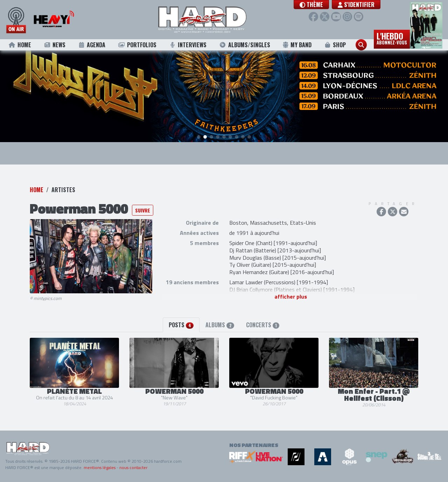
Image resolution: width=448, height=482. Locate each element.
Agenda (92, 45)
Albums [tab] (220, 325)
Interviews (188, 45)
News (54, 45)
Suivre (143, 210)
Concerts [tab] (263, 325)
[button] (318, 5)
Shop (335, 45)
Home (20, 45)
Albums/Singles (245, 45)
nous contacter (133, 467)
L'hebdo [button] (392, 38)
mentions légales (100, 467)
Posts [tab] (181, 325)
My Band (297, 45)
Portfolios (137, 45)
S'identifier (362, 5)
